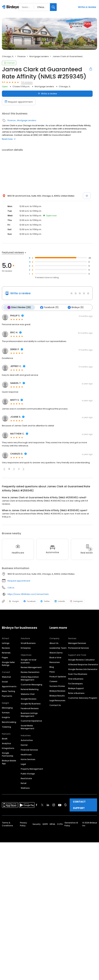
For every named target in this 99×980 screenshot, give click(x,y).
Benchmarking (9, 722)
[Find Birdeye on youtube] (60, 805)
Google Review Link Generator (83, 669)
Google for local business (29, 661)
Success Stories (57, 686)
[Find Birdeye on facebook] (37, 805)
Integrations (8, 748)
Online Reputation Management (30, 678)
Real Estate (26, 778)
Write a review (87, 7)
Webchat (6, 677)
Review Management (31, 667)
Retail (24, 783)
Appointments (9, 686)
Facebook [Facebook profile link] (30, 601)
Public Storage (28, 774)
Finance (21, 56)
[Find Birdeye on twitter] (42, 805)
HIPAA (52, 824)
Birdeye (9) (76, 307)
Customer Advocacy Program (83, 698)
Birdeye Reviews (57, 691)
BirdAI (5, 739)
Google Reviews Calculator (81, 660)
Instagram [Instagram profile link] (76, 601)
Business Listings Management (29, 715)
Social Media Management (28, 727)
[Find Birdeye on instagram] (54, 805)
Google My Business (31, 704)
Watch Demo (56, 653)
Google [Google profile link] (14, 601)
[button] (23, 469)
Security (37, 824)
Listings (6, 643)
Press (52, 672)
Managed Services (77, 643)
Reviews (6, 648)
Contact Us (55, 705)
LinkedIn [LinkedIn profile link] (60, 601)
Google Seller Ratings (8, 664)
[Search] (53, 7)
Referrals (6, 653)
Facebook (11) (49, 307)
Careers (53, 681)
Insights (6, 717)
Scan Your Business (78, 674)
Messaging (7, 708)
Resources (55, 662)
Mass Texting (8, 691)
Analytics (6, 743)
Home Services (28, 759)
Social (5, 682)
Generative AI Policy (71, 824)
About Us (54, 643)
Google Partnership (8, 754)
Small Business (28, 643)
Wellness (25, 788)
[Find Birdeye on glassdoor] (65, 805)
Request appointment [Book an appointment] (19, 102)
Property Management (32, 769)
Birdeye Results (57, 696)
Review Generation (30, 672)
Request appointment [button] (19, 581)
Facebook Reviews (30, 708)
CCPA (60, 824)
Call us (11, 588)
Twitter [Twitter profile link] (45, 601)
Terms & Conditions (7, 824)
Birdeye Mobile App (9, 762)
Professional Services (79, 648)
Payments (7, 696)
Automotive (27, 740)
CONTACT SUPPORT (79, 805)
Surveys (6, 713)
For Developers (75, 684)
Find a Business (76, 679)
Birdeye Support (76, 688)
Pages (5, 657)
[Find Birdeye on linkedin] (48, 805)
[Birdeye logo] (11, 7)
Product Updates (58, 677)
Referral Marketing (30, 689)
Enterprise (26, 648)
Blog (52, 667)
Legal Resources (57, 700)
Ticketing (6, 727)
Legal (23, 764)
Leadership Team (58, 648)
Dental (24, 745)
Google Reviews (29, 699)
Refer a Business (76, 693)
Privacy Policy (23, 824)
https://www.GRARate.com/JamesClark (28, 594)
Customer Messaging (31, 685)
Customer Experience (31, 721)
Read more (9, 139)
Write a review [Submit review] (47, 94)
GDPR (45, 824)
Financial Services (29, 750)
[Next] (90, 549)
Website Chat (28, 694)
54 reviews (27, 82)
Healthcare (26, 755)
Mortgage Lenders (39, 56)
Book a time (55, 657)
